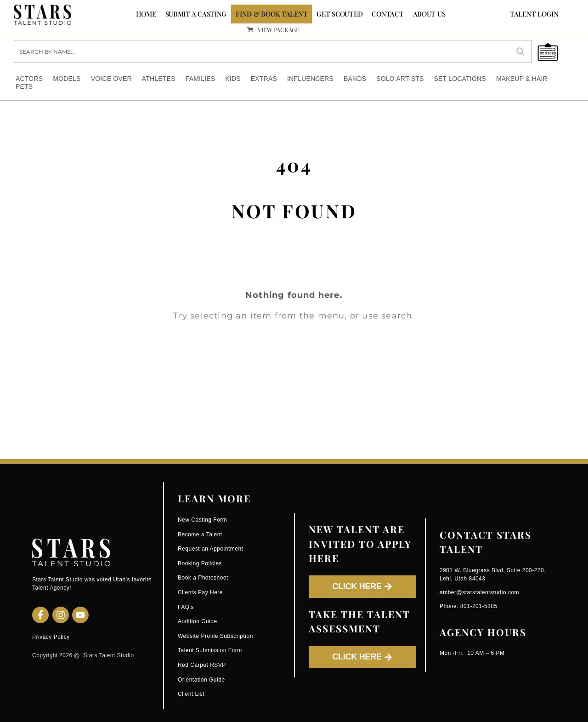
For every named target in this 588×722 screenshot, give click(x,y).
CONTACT (387, 14)
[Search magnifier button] (520, 51)
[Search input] (262, 51)
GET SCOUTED (339, 14)
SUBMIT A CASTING (196, 14)
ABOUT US (429, 14)
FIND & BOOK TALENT (271, 14)
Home (146, 14)
